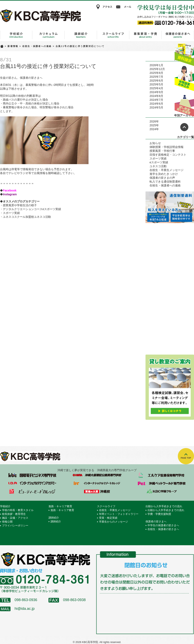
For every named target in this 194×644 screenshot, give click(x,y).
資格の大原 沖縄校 (97, 491)
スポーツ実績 (11, 213)
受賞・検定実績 (108, 518)
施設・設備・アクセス (15, 518)
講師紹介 (81, 35)
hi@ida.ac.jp (25, 609)
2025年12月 (157, 69)
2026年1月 (156, 65)
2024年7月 (156, 100)
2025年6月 (156, 81)
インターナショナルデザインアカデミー (32, 483)
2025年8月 (156, 73)
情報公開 (7, 522)
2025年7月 (156, 77)
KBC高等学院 (40, 16)
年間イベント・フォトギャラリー (119, 514)
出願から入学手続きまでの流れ (145, 35)
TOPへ (186, 456)
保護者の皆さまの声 (162, 178)
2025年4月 (156, 88)
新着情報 (13, 46)
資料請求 (184, 53)
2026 (153, 121)
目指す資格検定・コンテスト (168, 155)
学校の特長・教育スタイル (18, 510)
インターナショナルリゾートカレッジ (97, 483)
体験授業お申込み (184, 79)
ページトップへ (184, 127)
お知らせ (155, 143)
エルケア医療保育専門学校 (162, 475)
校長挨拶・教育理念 (14, 514)
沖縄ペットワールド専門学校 (162, 483)
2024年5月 (156, 107)
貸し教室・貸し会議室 (184, 104)
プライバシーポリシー (15, 526)
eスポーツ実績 (159, 162)
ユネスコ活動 (158, 166)
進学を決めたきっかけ (164, 174)
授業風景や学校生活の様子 (20, 205)
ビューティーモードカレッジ (32, 491)
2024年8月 (156, 96)
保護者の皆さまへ (178, 35)
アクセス (104, 7)
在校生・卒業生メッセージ (167, 170)
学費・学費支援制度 (159, 514)
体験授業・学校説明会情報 (167, 147)
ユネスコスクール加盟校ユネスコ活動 (27, 217)
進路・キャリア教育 (48, 35)
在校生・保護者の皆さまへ (163, 529)
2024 (153, 129)
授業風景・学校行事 (162, 151)
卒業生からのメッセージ (113, 522)
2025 (153, 125)
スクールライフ (113, 35)
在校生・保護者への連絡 (37, 46)
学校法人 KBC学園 (162, 491)
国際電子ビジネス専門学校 (32, 475)
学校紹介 (16, 35)
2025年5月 (156, 84)
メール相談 (124, 7)
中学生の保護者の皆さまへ (163, 525)
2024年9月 (156, 92)
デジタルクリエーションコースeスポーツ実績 (32, 209)
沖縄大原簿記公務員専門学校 (97, 475)
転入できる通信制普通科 (165, 182)
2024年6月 (156, 104)
